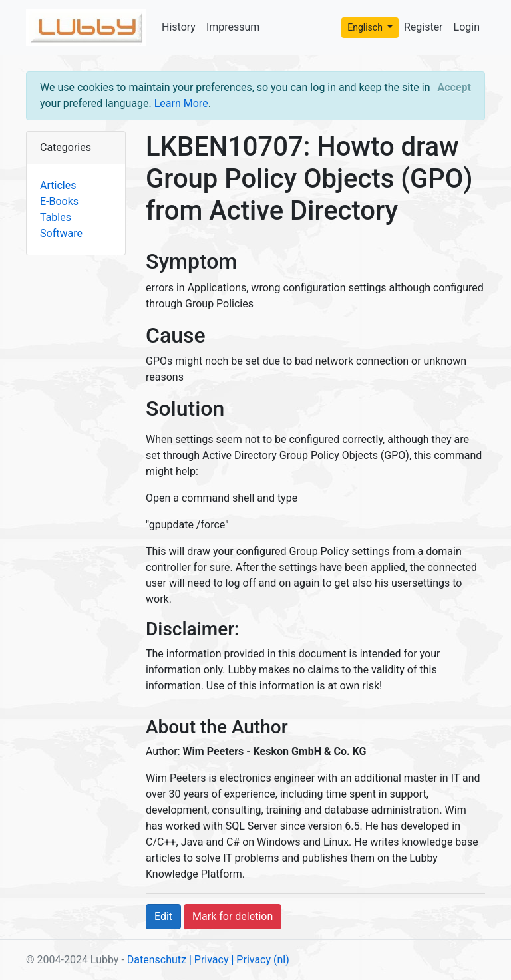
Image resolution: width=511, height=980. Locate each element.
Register (424, 27)
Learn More (181, 103)
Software (61, 233)
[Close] (454, 88)
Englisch (366, 27)
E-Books (59, 201)
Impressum (233, 27)
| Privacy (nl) (260, 960)
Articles (58, 185)
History (179, 27)
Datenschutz (157, 960)
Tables (56, 217)
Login (467, 27)
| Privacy (209, 960)
